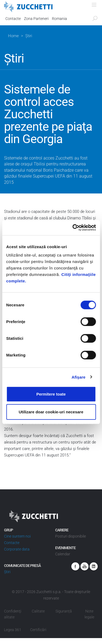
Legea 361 (13, 630)
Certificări (38, 630)
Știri (7, 572)
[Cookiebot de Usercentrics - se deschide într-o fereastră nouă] (73, 228)
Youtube (85, 566)
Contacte (13, 19)
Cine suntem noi (17, 536)
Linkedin (94, 566)
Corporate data (17, 549)
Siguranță (64, 611)
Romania (59, 19)
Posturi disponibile (71, 536)
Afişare (79, 377)
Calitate (38, 611)
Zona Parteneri (36, 19)
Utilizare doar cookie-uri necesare (51, 412)
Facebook (75, 566)
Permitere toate (51, 394)
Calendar (63, 554)
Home (13, 36)
